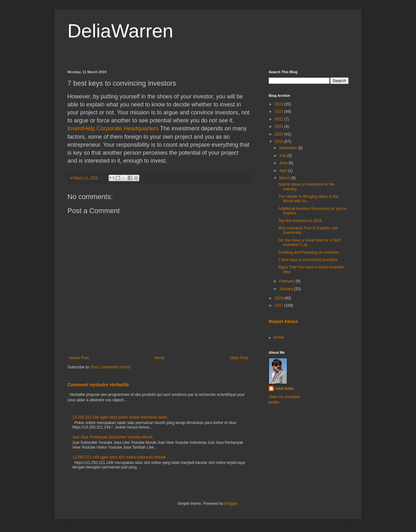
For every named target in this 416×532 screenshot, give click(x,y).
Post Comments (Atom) (111, 367)
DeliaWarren (120, 31)
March (285, 178)
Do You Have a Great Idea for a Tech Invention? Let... (310, 243)
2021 (280, 127)
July (283, 156)
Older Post (239, 358)
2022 (280, 119)
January (287, 289)
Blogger (231, 504)
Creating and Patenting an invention (309, 252)
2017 (280, 305)
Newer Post (79, 358)
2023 (280, 112)
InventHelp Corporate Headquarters (113, 128)
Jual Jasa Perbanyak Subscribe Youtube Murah (112, 437)
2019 (280, 142)
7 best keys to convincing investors (308, 260)
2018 (280, 298)
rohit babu (285, 389)
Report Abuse (283, 321)
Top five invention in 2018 (300, 221)
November (289, 148)
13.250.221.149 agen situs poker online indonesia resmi (120, 417)
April (284, 171)
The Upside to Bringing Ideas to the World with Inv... (308, 199)
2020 (280, 134)
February (287, 281)
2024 (280, 104)
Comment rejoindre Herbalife (98, 385)
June (284, 163)
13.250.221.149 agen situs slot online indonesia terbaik (119, 457)
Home (159, 358)
